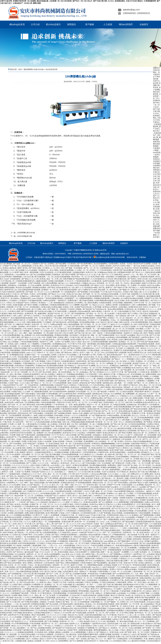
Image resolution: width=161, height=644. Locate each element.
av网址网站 (5, 433)
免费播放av (149, 379)
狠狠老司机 (152, 350)
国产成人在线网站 (48, 264)
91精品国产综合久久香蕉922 (27, 303)
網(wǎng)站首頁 (17, 24)
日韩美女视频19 (87, 563)
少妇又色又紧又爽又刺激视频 (34, 574)
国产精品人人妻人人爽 (45, 524)
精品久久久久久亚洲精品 (120, 324)
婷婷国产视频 (116, 368)
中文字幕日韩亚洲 (87, 370)
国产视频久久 (61, 457)
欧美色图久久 (28, 415)
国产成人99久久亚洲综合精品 (41, 637)
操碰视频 (136, 376)
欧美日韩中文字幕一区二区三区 (52, 548)
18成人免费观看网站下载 (139, 346)
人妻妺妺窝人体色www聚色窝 (79, 311)
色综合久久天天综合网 (63, 613)
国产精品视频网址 (101, 563)
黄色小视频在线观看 (67, 506)
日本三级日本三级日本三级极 (107, 322)
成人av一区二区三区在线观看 (124, 329)
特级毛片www (84, 515)
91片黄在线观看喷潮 (94, 296)
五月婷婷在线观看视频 (100, 342)
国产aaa (58, 411)
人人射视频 (14, 457)
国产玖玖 (86, 340)
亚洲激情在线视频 (12, 409)
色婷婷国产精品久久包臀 (139, 483)
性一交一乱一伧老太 (14, 619)
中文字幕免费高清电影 (63, 272)
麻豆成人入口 (64, 283)
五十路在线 (120, 496)
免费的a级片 (156, 539)
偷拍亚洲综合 (46, 537)
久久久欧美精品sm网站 (89, 287)
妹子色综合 (7, 448)
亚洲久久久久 (8, 459)
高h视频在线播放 (102, 450)
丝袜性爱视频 (151, 281)
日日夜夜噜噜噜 (64, 387)
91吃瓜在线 (152, 353)
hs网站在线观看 (49, 301)
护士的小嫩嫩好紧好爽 (146, 600)
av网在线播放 (144, 611)
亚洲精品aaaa (19, 420)
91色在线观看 (127, 485)
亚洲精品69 (28, 517)
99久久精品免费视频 (49, 283)
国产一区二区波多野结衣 (69, 370)
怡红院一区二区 (107, 617)
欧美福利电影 (106, 359)
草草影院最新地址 (90, 452)
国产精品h (25, 294)
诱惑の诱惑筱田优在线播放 (98, 569)
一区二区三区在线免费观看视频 (142, 418)
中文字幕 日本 (30, 524)
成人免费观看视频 (25, 266)
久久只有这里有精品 (104, 270)
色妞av (75, 413)
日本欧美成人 (45, 526)
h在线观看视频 (70, 545)
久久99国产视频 (143, 593)
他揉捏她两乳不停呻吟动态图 (107, 587)
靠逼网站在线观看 (39, 287)
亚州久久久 (28, 541)
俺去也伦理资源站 (45, 565)
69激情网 (135, 294)
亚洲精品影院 (123, 639)
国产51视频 (126, 578)
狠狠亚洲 (117, 439)
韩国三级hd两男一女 (123, 604)
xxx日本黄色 (55, 465)
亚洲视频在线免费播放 (76, 374)
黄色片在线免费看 (39, 615)
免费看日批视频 (104, 595)
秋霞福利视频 (39, 513)
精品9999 (33, 457)
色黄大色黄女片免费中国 (40, 465)
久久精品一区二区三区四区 (85, 270)
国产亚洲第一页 (6, 628)
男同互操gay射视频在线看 (76, 420)
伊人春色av (148, 591)
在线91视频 (148, 331)
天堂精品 (23, 528)
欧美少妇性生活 (138, 368)
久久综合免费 (125, 487)
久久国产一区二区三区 (28, 398)
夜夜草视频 (68, 279)
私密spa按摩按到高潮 (38, 359)
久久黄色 (118, 504)
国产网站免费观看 (53, 483)
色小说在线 (79, 615)
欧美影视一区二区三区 (106, 283)
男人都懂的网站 (41, 314)
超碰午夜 (135, 578)
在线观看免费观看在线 (157, 226)
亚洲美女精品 (81, 320)
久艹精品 (153, 366)
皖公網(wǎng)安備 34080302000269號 (109, 257)
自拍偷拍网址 (35, 307)
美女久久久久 (76, 463)
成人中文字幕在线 (110, 615)
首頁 (20, 69)
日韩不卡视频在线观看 (9, 359)
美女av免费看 (37, 285)
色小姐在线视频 (72, 480)
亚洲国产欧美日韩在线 (83, 307)
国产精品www (67, 353)
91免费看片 (81, 376)
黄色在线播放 (136, 283)
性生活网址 (45, 550)
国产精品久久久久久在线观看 (149, 431)
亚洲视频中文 (75, 587)
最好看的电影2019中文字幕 (134, 585)
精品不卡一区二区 (94, 405)
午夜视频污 (27, 331)
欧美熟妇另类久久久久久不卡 (140, 355)
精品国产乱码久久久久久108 (95, 621)
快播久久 (109, 385)
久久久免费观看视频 (99, 498)
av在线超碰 (122, 593)
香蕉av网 (117, 327)
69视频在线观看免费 (102, 298)
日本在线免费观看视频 (140, 322)
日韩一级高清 (98, 333)
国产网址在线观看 (85, 435)
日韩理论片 (98, 496)
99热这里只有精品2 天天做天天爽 (87, 537)
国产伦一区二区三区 (151, 439)
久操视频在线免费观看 (69, 591)
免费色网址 (112, 465)
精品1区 (71, 615)
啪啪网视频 (18, 277)
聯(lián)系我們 (126, 24)
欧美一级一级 (66, 444)
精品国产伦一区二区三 (50, 624)
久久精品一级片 (70, 379)
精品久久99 (74, 552)
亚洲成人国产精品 (7, 504)
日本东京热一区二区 (72, 626)
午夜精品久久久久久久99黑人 (66, 509)
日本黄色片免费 (14, 311)
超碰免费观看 (115, 470)
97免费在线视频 (106, 574)
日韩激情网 (49, 413)
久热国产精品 (13, 383)
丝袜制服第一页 (24, 285)
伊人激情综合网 (134, 624)
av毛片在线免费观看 (82, 285)
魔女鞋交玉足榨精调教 (128, 431)
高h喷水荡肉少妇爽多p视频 (52, 307)
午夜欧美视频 (103, 571)
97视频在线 (28, 617)
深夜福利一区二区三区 (132, 387)
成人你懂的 (139, 561)
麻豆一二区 (26, 587)
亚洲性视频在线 (29, 363)
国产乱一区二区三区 (91, 268)
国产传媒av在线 (91, 500)
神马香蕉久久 (140, 400)
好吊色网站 (79, 303)
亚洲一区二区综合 (123, 283)
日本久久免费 (90, 491)
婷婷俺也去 (13, 285)
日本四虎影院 (24, 359)
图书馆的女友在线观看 (67, 376)
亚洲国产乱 (118, 350)
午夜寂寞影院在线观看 (146, 344)
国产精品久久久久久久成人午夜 (89, 274)
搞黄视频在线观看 (18, 353)
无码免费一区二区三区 (30, 372)
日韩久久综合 (141, 359)
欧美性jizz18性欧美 (110, 307)
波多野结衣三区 (140, 554)
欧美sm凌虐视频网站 (23, 379)
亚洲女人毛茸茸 (6, 552)
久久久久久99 (152, 348)
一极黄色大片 (72, 472)
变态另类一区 (63, 357)
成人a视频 (62, 348)
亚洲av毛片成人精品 (74, 294)
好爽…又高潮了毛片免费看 (60, 342)
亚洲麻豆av (24, 296)
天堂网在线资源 (80, 350)
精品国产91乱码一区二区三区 (59, 314)
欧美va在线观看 (48, 411)
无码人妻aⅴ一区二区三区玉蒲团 (55, 474)
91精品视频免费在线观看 (104, 301)
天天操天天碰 (125, 294)
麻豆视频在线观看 (154, 296)
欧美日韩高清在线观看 (149, 287)
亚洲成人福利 (13, 344)
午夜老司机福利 (13, 370)
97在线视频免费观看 (84, 483)
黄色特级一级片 (62, 426)
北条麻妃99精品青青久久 (45, 452)
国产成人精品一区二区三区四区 (139, 465)
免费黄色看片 (73, 301)
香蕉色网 (45, 357)
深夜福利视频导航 (130, 350)
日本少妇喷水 (28, 329)
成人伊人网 (142, 350)
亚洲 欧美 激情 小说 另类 (145, 270)
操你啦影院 (62, 639)
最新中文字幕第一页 (43, 437)
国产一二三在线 (65, 327)
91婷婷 (132, 478)
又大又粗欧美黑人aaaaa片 (120, 274)
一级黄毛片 (24, 457)
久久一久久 (58, 545)
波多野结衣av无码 (99, 624)
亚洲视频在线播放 (7, 554)
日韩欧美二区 (25, 344)
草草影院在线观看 (85, 394)
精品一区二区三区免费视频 (58, 539)
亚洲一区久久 (119, 422)
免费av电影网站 (146, 578)
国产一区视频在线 (139, 296)
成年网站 (46, 285)
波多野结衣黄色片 (148, 337)
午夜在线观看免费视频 (72, 400)
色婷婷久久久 (79, 500)
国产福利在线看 (78, 327)
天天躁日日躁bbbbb (8, 292)
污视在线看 (115, 591)
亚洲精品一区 (141, 361)
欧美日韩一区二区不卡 (41, 324)
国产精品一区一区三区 (95, 314)
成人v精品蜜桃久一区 (81, 585)
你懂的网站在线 (38, 346)
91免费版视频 (121, 277)
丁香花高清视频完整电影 (54, 298)
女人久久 (7, 593)
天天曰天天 (69, 281)
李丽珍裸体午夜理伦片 (143, 392)
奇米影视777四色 (13, 500)
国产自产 (50, 574)
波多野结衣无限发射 (69, 296)
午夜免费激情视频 (101, 578)
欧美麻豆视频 (56, 422)
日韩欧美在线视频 (20, 348)
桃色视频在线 (59, 303)
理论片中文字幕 (143, 335)
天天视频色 (47, 322)
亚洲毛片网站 (126, 266)
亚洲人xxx (25, 485)
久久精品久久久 (7, 489)
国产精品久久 (46, 476)
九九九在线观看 (31, 270)
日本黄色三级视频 (75, 309)
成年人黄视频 (49, 632)
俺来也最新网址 (80, 405)
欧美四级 (88, 389)
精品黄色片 (22, 476)
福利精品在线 (108, 383)
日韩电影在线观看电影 (69, 535)
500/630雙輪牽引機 (25, 236)
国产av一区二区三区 (110, 411)
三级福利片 (36, 264)
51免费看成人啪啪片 (85, 459)
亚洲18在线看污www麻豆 (77, 363)
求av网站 (100, 454)
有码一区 (37, 318)
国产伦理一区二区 (134, 316)
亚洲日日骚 (4, 361)
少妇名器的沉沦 (107, 350)
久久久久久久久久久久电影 (57, 615)
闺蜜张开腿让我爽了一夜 (152, 316)
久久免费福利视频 (15, 491)
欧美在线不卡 (107, 439)
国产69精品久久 (71, 366)
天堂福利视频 (125, 591)
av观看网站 (141, 381)
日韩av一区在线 (16, 381)
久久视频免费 (129, 348)
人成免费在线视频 (133, 452)
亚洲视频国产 (86, 624)
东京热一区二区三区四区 (150, 415)
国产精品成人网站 (63, 600)
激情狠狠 (73, 426)
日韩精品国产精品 (148, 454)
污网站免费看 (13, 493)
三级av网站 (116, 298)
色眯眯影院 (124, 366)
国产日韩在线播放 (28, 394)
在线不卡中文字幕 (22, 550)
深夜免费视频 (15, 350)
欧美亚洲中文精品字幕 (32, 411)
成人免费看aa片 (133, 277)
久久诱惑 (131, 361)
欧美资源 (90, 478)
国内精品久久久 (147, 452)
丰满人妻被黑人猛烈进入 (38, 418)
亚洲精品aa (114, 366)
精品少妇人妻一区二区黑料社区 (47, 370)
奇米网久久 (9, 340)
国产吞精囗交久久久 (114, 420)
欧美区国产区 (12, 437)
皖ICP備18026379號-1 (84, 257)
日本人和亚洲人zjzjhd (123, 296)
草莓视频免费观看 (115, 550)
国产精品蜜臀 (61, 264)
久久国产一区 (153, 394)
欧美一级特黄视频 (32, 272)
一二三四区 (123, 528)
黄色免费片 (109, 407)
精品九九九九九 (99, 305)
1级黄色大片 (61, 374)
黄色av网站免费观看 (116, 309)
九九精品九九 (126, 634)
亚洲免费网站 (89, 441)
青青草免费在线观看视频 (156, 144)
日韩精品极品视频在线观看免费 (124, 344)
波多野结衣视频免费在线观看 (43, 509)
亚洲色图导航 (136, 426)
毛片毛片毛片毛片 (123, 281)
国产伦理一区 (10, 324)
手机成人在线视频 (52, 346)
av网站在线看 (137, 556)
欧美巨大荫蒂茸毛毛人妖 (137, 353)
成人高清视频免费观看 (97, 611)
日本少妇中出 (109, 496)
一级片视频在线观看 (104, 329)
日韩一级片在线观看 (148, 320)
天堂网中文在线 (153, 359)
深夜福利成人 (10, 274)
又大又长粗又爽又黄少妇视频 (89, 472)
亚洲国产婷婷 (52, 337)
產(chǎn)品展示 (53, 24)
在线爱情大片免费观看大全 (52, 400)
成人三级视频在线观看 (101, 424)
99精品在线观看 (120, 405)
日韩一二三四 (123, 467)
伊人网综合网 (42, 389)
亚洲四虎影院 (108, 296)
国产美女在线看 (45, 372)
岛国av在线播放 (62, 407)
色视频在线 (153, 314)
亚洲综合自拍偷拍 (148, 266)
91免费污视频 (15, 435)
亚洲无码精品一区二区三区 (114, 402)
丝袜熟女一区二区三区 (117, 318)
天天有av (73, 595)
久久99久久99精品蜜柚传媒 (34, 598)
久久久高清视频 (16, 617)
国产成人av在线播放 (93, 526)
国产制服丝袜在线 (99, 415)
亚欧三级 (66, 422)
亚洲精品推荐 (26, 298)
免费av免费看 (32, 591)
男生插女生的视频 (68, 578)
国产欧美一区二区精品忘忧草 (43, 331)
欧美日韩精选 (54, 444)
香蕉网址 (83, 409)
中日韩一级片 (72, 637)
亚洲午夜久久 (115, 370)
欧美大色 (151, 285)
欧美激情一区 (145, 552)
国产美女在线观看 (121, 617)
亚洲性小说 (102, 355)
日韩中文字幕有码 (53, 361)
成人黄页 (76, 287)
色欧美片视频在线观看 (102, 509)
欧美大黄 (55, 506)
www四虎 (157, 152)
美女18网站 (54, 270)
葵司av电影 (64, 624)
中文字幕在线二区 (8, 281)
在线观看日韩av (131, 450)
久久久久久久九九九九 (21, 465)
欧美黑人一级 (21, 537)
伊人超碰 (119, 493)
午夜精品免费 (77, 439)
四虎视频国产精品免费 (20, 593)
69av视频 (140, 329)
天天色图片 (41, 543)
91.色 (98, 357)
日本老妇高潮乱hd (154, 641)
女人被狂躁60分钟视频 (123, 428)
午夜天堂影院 (39, 556)
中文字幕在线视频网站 (69, 448)
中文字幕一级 (71, 576)
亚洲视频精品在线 (24, 309)
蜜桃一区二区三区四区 (105, 491)
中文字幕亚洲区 (91, 374)
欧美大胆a (40, 368)
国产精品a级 (102, 392)
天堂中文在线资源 (47, 272)
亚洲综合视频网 (34, 450)
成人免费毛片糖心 (86, 496)
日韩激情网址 (30, 366)
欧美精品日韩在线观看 (110, 294)
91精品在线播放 (113, 415)
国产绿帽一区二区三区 (90, 266)
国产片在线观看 (61, 381)
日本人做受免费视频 (110, 431)
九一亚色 (69, 405)
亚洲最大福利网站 (152, 541)
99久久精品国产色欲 (47, 426)
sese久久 (54, 641)
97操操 (36, 407)
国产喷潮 (128, 632)
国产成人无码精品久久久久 (100, 372)
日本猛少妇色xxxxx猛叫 (60, 526)
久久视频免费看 (151, 585)
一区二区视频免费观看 (52, 522)
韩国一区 (69, 316)
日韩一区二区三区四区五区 (57, 329)
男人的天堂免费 (139, 370)
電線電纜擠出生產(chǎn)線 (33, 69)
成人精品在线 (52, 348)
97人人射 (59, 439)
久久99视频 (154, 376)
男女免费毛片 (143, 405)
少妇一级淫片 (66, 465)
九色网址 (150, 424)
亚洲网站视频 (60, 396)
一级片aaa (136, 266)
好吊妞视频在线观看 (48, 493)
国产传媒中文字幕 (121, 287)
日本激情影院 (17, 506)
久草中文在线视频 (76, 357)
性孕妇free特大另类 (157, 185)
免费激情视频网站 (86, 298)
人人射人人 (62, 359)
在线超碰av (84, 372)
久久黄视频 (56, 296)
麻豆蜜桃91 (28, 556)
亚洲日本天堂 (131, 600)
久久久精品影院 (42, 502)
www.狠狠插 (138, 489)
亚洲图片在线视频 (147, 500)
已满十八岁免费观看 (105, 327)
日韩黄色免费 (86, 567)
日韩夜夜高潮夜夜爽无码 (25, 281)
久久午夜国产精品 (17, 272)
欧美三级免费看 (132, 301)
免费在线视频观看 (72, 563)
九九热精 (157, 357)
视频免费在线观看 (42, 392)
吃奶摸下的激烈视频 (33, 519)
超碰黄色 (8, 502)
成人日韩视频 (13, 342)
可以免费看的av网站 (32, 402)
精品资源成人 (51, 340)
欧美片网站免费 (77, 476)
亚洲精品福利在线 (68, 483)
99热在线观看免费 (48, 402)
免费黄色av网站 (97, 398)
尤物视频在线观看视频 (110, 556)
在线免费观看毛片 (129, 504)
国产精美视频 (83, 292)
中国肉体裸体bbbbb (27, 611)
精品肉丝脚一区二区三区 (11, 372)
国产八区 (98, 346)
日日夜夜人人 (48, 268)
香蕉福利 (146, 539)
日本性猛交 (105, 409)
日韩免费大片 (98, 389)
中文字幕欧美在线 (149, 426)
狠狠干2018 (122, 465)
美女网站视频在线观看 (55, 366)
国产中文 (106, 274)
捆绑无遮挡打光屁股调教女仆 (136, 340)
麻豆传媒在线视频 (86, 301)
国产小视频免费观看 (111, 519)
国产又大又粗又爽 (13, 602)
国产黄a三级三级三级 (83, 333)
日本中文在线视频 (92, 331)
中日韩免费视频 (52, 394)
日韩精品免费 (155, 324)
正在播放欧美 (97, 281)
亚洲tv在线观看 (59, 441)
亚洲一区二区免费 (132, 459)
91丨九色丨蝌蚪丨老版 (24, 333)
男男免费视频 (6, 556)
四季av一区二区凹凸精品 (121, 376)
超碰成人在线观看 (53, 608)
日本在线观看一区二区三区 (86, 392)
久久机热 (78, 554)
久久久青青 (111, 576)
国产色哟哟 (144, 376)
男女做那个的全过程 (54, 333)
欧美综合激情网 (74, 457)
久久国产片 (129, 435)
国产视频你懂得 (124, 541)
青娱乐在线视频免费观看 (143, 441)
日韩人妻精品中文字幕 (64, 331)
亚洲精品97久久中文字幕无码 (121, 357)
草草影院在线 (93, 574)
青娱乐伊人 (7, 331)
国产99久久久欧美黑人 (33, 316)
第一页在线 (129, 400)
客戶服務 (90, 24)
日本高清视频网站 (122, 457)
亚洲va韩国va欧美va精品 (128, 411)
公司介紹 (35, 24)
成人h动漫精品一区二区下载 (106, 441)
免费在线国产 (47, 431)
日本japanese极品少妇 (34, 511)
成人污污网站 (37, 309)
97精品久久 (106, 535)
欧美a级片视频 (17, 606)
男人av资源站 (110, 314)
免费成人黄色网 (105, 266)
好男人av (45, 450)
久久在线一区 (114, 571)
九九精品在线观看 (127, 392)
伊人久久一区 (80, 485)
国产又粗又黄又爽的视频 (120, 409)
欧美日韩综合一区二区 (148, 532)
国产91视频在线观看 (107, 335)
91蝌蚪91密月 (67, 500)
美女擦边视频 (126, 415)
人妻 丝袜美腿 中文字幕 (87, 355)
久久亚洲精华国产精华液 (28, 387)
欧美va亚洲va (87, 626)
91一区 (137, 454)
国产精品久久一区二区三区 (42, 383)
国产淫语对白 (18, 552)
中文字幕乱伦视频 (127, 613)
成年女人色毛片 (79, 353)
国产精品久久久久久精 (30, 279)
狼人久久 (10, 515)
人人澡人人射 (15, 426)
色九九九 (136, 415)
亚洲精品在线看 (110, 593)
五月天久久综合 (152, 517)
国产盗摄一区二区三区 (22, 264)
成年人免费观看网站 (140, 305)
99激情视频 (34, 340)
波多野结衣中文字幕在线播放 (92, 457)
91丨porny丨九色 (103, 522)
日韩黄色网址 (114, 264)
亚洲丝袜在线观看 (148, 277)
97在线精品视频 (21, 418)
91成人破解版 (84, 413)
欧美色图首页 (47, 318)
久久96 (42, 340)
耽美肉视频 (125, 320)
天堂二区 (42, 387)
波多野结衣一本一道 (64, 498)
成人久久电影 (114, 630)
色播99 (99, 433)
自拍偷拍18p (132, 405)
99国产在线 (95, 359)
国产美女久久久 (138, 272)
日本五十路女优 (143, 311)
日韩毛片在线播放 (82, 504)
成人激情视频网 (34, 400)
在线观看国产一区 (71, 298)
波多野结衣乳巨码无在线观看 (21, 433)
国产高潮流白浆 (118, 463)
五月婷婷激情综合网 (88, 513)
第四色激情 (13, 413)
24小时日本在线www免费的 (133, 379)
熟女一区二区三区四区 (64, 350)
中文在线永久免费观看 (45, 634)
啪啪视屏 (71, 392)
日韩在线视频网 (122, 337)
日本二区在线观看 (125, 363)
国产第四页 (132, 279)
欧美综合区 (75, 387)
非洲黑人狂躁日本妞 (29, 441)
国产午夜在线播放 (84, 446)
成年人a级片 (18, 316)
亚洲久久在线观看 (45, 441)
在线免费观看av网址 (11, 296)
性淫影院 (80, 558)
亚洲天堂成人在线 (117, 632)
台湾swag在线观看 (131, 543)
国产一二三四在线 (19, 502)
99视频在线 (135, 457)
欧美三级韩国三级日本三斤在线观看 (22, 320)
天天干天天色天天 (58, 435)
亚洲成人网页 (63, 337)
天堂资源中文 (60, 634)
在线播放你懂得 (79, 272)
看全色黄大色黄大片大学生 (109, 500)
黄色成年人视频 (123, 478)
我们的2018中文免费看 (142, 264)
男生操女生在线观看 (24, 287)
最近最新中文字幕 (116, 563)
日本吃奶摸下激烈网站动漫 (24, 630)
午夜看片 (67, 439)
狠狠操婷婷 (103, 637)
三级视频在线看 (14, 474)
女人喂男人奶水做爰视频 (114, 389)
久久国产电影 (104, 528)
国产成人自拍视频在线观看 (41, 274)
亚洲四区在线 (103, 452)
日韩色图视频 (79, 561)
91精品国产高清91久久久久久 (12, 470)
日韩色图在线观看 (50, 363)
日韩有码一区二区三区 (84, 578)
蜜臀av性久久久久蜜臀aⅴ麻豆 (143, 474)
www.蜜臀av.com (10, 446)
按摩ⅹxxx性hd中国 (152, 502)
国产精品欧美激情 (152, 342)
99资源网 (27, 545)
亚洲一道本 (62, 363)
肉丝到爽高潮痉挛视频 (98, 608)
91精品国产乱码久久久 (143, 587)
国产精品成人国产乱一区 (10, 582)
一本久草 (140, 496)
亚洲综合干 (5, 318)
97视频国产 (141, 517)
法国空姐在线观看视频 (93, 615)
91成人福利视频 (135, 628)
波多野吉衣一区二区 (131, 589)
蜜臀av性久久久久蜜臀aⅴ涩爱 (63, 580)
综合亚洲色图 (114, 480)
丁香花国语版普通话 (82, 281)
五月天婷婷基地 (42, 611)
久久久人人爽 (90, 379)
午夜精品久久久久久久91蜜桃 (131, 396)
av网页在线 (19, 402)
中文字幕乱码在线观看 (82, 498)
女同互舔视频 (42, 294)
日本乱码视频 (94, 292)
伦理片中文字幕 (118, 372)
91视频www (102, 272)
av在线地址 (110, 337)
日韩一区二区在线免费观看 (11, 415)
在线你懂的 (110, 277)
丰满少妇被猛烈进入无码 (101, 517)
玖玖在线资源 (48, 316)
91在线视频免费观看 (26, 376)
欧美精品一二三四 (46, 303)
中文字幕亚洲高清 (45, 593)
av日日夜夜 (49, 576)
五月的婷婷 (39, 632)
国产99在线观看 (29, 558)
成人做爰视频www (156, 218)
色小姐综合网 (18, 422)
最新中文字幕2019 (149, 283)
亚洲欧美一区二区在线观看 (124, 598)
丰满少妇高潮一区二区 (141, 428)
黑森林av (155, 632)
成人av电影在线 (155, 279)
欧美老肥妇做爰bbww (124, 545)
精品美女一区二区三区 (135, 318)
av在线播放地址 (99, 561)
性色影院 (83, 539)
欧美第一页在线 (126, 264)
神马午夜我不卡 (33, 327)
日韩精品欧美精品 (85, 511)
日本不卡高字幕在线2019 (105, 348)
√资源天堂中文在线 (64, 402)
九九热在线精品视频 (42, 422)
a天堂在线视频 (49, 350)
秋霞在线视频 (40, 483)
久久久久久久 (59, 320)
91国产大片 (9, 496)
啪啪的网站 (129, 303)
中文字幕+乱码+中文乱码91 (111, 292)
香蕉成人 (97, 478)
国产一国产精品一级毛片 (139, 366)
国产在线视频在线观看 (57, 389)
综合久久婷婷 (55, 353)
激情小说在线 (125, 322)
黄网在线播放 (10, 287)
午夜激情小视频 (6, 314)
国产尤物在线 (121, 316)
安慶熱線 (143, 257)
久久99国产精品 (13, 478)
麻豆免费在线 (109, 457)
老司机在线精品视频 (118, 452)
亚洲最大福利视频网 (56, 281)
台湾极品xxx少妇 (123, 374)
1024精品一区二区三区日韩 (91, 368)
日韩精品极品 (81, 556)
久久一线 (135, 274)
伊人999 (134, 324)
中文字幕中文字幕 (75, 344)
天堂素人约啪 (128, 292)
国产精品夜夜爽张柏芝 (81, 279)
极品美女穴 (153, 389)
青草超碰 (81, 296)
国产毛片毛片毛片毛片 (121, 509)
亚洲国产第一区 (36, 504)
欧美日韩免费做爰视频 (45, 335)
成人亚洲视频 (140, 309)
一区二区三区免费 (144, 463)
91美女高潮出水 (147, 624)
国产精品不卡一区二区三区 (29, 548)
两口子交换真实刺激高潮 (87, 595)
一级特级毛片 (62, 301)
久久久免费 (135, 552)
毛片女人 (55, 398)
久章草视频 (97, 307)
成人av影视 (17, 448)
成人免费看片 (59, 316)
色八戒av (48, 582)
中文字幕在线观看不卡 (15, 539)
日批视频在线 (104, 580)
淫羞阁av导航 (89, 558)
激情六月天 (111, 413)
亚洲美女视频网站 (118, 446)
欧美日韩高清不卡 (92, 641)
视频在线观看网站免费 (120, 418)
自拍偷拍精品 (149, 604)
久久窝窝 (66, 502)
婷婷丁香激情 (149, 333)
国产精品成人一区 (109, 478)
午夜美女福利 (122, 314)
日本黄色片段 (85, 335)
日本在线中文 (52, 619)
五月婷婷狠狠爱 (84, 602)
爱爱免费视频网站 (70, 318)
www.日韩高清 (38, 298)
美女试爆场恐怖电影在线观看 (29, 290)
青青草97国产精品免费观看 (124, 270)
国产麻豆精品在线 (60, 322)
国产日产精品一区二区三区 (91, 324)
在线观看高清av (88, 348)
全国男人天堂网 (66, 398)
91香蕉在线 (129, 309)
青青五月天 (5, 298)
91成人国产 (68, 528)
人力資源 (108, 24)
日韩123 (108, 376)
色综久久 (114, 528)
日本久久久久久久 (83, 545)
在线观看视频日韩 (138, 281)
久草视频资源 (63, 541)
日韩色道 (69, 441)
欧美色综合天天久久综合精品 (62, 285)
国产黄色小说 (12, 476)
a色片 (61, 379)
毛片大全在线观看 (13, 454)
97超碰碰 (63, 346)
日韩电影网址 (86, 387)
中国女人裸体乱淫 (127, 630)
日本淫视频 (78, 441)
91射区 (33, 294)
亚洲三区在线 (143, 279)
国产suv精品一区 (69, 606)
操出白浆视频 (72, 435)
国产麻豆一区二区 (141, 383)
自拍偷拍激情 (45, 506)
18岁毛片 (116, 266)
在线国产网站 (102, 318)
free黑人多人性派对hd (124, 268)
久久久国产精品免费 (145, 327)
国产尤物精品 (30, 389)
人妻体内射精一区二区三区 (40, 296)
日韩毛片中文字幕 (156, 198)
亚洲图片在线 (30, 355)
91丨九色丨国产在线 (45, 320)
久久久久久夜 (156, 222)
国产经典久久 (5, 327)
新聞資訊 (72, 24)
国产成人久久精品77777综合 (97, 426)
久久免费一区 (28, 392)
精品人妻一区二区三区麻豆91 (14, 576)
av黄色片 (116, 619)
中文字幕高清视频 (144, 504)
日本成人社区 (143, 450)
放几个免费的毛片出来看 (88, 290)
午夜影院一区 (113, 392)
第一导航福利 (62, 309)
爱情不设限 (134, 320)
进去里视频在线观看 (13, 394)
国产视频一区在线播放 (156, 233)
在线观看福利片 (71, 292)
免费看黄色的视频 (47, 385)
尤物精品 (100, 379)
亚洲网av (111, 493)
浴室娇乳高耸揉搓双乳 (32, 374)
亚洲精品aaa (41, 366)
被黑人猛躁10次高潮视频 (44, 415)
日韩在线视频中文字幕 (127, 311)
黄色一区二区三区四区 (148, 274)
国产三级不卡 (88, 346)
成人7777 (18, 459)
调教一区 (94, 335)
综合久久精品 (76, 342)
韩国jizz (59, 602)
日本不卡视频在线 (73, 513)
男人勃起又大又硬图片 (9, 561)
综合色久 (68, 415)
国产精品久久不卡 (154, 487)
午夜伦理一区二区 (110, 311)
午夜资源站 (146, 387)
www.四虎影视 (155, 268)
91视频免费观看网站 (41, 567)
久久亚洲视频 (145, 420)
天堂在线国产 (149, 561)
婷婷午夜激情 (97, 311)
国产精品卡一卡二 (119, 359)
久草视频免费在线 (141, 498)
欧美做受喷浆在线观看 (123, 489)
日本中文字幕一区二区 (143, 303)
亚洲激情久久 (44, 270)
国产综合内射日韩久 (98, 413)
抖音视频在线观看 (35, 301)
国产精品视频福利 (15, 329)
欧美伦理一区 (107, 405)
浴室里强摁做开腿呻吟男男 (88, 634)
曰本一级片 (118, 385)
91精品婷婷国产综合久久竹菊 (95, 476)
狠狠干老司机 (23, 268)
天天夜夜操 (72, 264)
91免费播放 (126, 368)
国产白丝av (155, 611)
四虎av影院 (154, 311)
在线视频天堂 (125, 626)
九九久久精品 (25, 383)
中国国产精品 (17, 392)
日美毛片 (43, 409)
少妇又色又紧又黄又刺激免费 (56, 266)
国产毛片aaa (123, 346)
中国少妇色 (7, 422)
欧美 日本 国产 (142, 526)
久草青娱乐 (23, 301)
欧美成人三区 (40, 329)
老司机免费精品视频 (87, 322)
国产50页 (141, 342)
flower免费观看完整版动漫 (124, 491)
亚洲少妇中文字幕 (138, 290)
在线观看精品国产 (107, 268)
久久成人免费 (73, 437)
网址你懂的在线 (121, 279)
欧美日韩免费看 (156, 207)
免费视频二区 (112, 363)
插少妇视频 (20, 270)
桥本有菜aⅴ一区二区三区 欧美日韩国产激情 (88, 277)
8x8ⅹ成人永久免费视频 (113, 394)
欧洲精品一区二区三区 (50, 290)
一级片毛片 (29, 422)
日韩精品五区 (116, 522)
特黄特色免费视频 (67, 270)
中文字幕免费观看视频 (20, 624)
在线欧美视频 (18, 305)
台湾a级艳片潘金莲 (154, 554)
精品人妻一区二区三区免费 (45, 595)
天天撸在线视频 (74, 266)
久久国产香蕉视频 (104, 513)
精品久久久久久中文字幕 (21, 626)
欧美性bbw (114, 290)
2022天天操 (18, 522)
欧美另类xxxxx (41, 561)
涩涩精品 (107, 565)
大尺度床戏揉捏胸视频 (144, 493)
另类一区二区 (130, 526)
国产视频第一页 (89, 329)
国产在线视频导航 (78, 314)
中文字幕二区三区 (22, 307)
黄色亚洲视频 (46, 500)
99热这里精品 (75, 283)
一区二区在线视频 (43, 355)
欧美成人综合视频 (22, 504)
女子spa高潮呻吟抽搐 (30, 426)
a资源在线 (69, 303)
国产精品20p (70, 320)
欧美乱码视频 (76, 340)
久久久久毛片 (36, 474)
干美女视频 (58, 318)
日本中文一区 (79, 316)
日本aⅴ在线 (26, 431)
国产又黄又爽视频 (39, 361)
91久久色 (119, 335)
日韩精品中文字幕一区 (69, 515)
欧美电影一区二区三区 (114, 461)
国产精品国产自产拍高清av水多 (95, 309)
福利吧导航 (21, 292)
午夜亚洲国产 (78, 491)
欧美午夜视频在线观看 (87, 318)
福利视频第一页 (39, 333)
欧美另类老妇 (18, 314)
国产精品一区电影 (20, 400)
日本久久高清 (53, 327)
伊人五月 (139, 630)
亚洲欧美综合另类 (135, 307)
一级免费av (27, 459)
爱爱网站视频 (30, 569)
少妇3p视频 (94, 487)
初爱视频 (50, 381)
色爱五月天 (145, 519)
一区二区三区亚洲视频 (75, 389)
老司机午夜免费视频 (141, 268)
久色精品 (112, 548)
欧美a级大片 (74, 539)
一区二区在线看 (13, 528)
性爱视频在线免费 (124, 272)
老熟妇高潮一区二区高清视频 (145, 435)
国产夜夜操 (13, 376)
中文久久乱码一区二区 (48, 552)
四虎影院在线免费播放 (134, 422)
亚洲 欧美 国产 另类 (16, 569)
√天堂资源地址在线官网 (54, 368)
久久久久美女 (50, 485)
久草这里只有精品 (10, 467)
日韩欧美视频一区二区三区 (76, 467)
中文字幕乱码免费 (60, 311)
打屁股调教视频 (115, 578)
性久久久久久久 (103, 366)
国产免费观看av (44, 398)
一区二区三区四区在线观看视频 (58, 277)
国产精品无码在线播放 (139, 409)
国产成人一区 (17, 411)
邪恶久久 (135, 487)
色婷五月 (126, 606)
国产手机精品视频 (80, 613)
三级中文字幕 (89, 593)
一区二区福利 (97, 418)
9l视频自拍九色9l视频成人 (105, 316)
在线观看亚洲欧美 (68, 361)
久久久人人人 (151, 309)
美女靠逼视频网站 (101, 264)
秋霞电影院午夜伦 (56, 611)
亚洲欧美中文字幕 (139, 413)
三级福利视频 (36, 545)
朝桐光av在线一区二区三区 (103, 483)
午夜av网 (43, 327)
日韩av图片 (54, 450)
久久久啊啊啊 (75, 305)
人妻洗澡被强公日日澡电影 (20, 361)
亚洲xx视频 (59, 415)
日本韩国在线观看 (66, 604)
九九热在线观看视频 (18, 463)
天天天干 (110, 489)
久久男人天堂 (59, 268)
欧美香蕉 (81, 379)
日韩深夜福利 (100, 489)
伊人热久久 (46, 420)
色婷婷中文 (128, 333)
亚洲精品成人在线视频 (115, 400)
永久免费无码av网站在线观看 (132, 298)
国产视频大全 (125, 290)
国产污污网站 (133, 314)
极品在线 (78, 461)
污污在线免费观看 (60, 383)
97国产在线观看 (34, 283)
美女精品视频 (23, 357)
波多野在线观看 (109, 281)
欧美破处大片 (110, 545)
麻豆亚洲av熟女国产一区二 (117, 355)
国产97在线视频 (28, 311)
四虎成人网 (112, 272)
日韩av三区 (11, 303)
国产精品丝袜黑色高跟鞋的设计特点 (102, 361)
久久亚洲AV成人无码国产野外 (46, 376)
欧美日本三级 (91, 272)
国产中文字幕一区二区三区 (140, 509)
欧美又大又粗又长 (13, 294)
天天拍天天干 (93, 320)
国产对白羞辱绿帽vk (85, 264)
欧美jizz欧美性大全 (64, 287)
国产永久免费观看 (106, 502)
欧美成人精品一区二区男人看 (51, 279)
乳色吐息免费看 (97, 545)
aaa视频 (143, 487)
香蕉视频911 (73, 519)
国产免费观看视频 (147, 515)
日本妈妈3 (13, 301)
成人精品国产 (72, 359)
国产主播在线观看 (29, 435)
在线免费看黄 (135, 617)
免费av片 (96, 387)
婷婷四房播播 (73, 322)
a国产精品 (51, 287)
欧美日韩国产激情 (117, 450)
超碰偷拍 (36, 459)
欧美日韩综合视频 (83, 506)
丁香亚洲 (33, 593)
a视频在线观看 (42, 281)
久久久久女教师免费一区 (54, 292)
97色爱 (105, 346)
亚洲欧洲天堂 (137, 591)
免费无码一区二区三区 (35, 554)
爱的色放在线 (23, 413)
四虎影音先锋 (30, 368)
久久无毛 (13, 357)
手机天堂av (144, 314)
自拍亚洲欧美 (125, 556)
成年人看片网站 (16, 374)
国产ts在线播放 (130, 335)
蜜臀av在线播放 (117, 537)
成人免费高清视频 (149, 374)
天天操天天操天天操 (98, 515)
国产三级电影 (113, 498)
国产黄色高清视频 (44, 528)
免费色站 (23, 493)
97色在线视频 (35, 624)
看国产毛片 (112, 639)
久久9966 (141, 372)
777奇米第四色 (59, 405)
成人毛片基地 (122, 361)
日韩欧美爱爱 (121, 582)
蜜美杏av (133, 472)
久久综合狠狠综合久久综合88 (102, 279)
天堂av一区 (115, 320)
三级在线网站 (127, 530)
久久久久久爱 (20, 322)
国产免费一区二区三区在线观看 (83, 428)
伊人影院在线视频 (41, 448)
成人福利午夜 (35, 357)
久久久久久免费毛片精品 (143, 357)
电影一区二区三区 (93, 353)
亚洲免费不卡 (84, 552)
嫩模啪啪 (51, 407)
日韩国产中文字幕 (10, 266)
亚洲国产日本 (40, 608)
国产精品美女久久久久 (20, 621)
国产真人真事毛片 (106, 287)
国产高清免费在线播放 (9, 548)
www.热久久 (97, 567)
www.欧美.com (67, 554)
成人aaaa (107, 418)
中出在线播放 (72, 355)
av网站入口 (114, 396)
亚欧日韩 (129, 402)
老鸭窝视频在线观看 (95, 565)
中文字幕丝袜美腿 (77, 526)
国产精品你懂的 (129, 522)
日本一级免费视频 (144, 461)
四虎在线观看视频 (27, 370)
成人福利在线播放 (91, 303)
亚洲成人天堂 (68, 307)
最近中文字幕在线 (118, 595)
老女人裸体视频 (43, 558)
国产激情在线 (120, 381)
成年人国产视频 (49, 309)
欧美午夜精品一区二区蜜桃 (126, 285)
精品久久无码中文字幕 (48, 639)
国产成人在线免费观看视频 (47, 532)
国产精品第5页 (135, 337)
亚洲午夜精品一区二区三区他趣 (64, 459)
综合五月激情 (120, 301)
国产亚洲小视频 (35, 268)
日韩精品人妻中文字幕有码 (59, 418)
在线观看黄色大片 (10, 387)
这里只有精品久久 (75, 346)
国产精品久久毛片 (8, 270)
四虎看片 (47, 530)
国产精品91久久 (119, 506)
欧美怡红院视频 (13, 398)
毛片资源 (119, 348)
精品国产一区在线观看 (18, 283)
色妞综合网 (9, 402)
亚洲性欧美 (57, 274)
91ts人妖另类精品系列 (110, 353)
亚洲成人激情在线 (10, 268)
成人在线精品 (53, 424)
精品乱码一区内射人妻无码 (87, 396)
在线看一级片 (99, 524)
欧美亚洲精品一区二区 (70, 372)
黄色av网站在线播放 (133, 446)
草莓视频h (130, 359)
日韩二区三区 (48, 504)
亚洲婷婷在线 (98, 541)
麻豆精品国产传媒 (101, 480)
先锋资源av (19, 366)
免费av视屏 (29, 513)
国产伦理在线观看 (17, 389)
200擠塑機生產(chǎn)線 (26, 233)
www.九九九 (31, 353)
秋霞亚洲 (157, 192)
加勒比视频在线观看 (34, 322)
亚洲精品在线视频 (62, 335)
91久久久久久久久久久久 (72, 589)
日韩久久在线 (98, 626)
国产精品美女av (107, 589)
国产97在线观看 (34, 476)
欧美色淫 (155, 545)
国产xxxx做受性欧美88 (37, 348)
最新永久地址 (8, 480)
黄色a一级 (57, 372)
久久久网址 (128, 537)
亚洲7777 (106, 324)
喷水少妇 (86, 342)
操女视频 (118, 383)
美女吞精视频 (136, 374)
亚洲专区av (94, 504)
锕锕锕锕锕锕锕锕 (108, 444)
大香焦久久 (91, 632)
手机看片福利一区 (151, 398)
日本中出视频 (148, 470)
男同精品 (106, 368)
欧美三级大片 (73, 496)
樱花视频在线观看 (86, 437)
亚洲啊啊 (136, 420)
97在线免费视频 (141, 511)
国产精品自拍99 (116, 539)
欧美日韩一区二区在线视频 (85, 522)
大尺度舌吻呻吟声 (82, 487)
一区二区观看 (128, 383)
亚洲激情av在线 (67, 608)
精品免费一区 (104, 290)
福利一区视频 (98, 407)
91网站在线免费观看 (80, 465)
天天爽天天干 (38, 515)
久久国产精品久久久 (59, 437)
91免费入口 (147, 606)
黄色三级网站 (27, 448)
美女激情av (15, 298)
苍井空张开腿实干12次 (27, 467)
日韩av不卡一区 (43, 353)
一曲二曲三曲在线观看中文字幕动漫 (87, 411)
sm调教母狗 (44, 305)
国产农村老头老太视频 (43, 311)
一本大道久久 (48, 626)
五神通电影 (39, 496)
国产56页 (27, 619)
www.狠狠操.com (23, 274)
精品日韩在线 (117, 387)
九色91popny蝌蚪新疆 (99, 474)
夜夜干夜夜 (16, 337)
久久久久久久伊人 (153, 290)
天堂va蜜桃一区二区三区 (31, 454)
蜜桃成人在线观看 (62, 632)
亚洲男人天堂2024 (58, 355)
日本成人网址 (38, 266)
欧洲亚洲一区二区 (67, 621)
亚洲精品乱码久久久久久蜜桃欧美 (38, 470)
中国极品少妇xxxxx (89, 283)
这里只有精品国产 (30, 444)
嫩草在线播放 (29, 489)
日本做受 (51, 602)
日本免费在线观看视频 (141, 530)
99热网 (122, 498)
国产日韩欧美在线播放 (30, 602)
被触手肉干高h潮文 (24, 324)
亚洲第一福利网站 (18, 327)
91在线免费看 (65, 450)
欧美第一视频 (80, 478)
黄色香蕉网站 (71, 530)
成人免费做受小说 (28, 335)
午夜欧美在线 (52, 379)
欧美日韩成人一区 (68, 558)
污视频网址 (36, 344)
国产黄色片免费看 (69, 274)
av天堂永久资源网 (129, 327)
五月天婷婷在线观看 (138, 602)
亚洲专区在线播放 (153, 413)
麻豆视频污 (127, 420)
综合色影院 (74, 335)
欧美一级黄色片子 (153, 535)
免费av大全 (17, 331)
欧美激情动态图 (130, 461)
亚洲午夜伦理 (144, 324)
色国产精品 (60, 563)
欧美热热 (140, 478)
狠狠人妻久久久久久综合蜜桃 (146, 292)
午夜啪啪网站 (104, 320)
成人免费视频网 (129, 394)
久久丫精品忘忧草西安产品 (54, 467)
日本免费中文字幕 (117, 580)
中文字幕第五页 (123, 472)
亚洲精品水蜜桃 (94, 467)
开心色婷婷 (142, 285)
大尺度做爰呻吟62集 (31, 506)
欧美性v (32, 532)
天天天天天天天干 (151, 496)
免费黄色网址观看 (102, 370)
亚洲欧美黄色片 (76, 452)
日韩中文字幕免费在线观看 (43, 517)
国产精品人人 (134, 287)
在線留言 (144, 24)
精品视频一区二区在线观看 (20, 346)
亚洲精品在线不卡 (78, 600)
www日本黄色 (89, 357)
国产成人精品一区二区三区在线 (93, 337)
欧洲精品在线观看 (101, 437)
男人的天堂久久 (103, 554)
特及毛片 (122, 615)
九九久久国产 (92, 528)
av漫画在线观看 (105, 303)
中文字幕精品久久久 (153, 370)
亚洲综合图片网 (94, 409)
